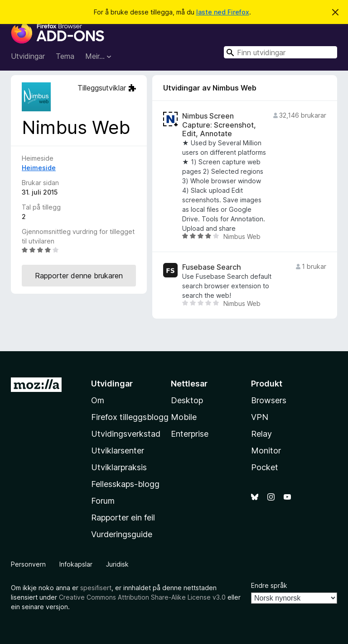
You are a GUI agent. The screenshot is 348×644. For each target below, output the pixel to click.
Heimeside (39, 168)
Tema (65, 56)
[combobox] (280, 52)
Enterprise (190, 434)
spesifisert (96, 588)
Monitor (266, 451)
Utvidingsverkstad (126, 434)
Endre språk (269, 585)
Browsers (269, 400)
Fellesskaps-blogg (125, 484)
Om (98, 400)
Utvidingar (28, 56)
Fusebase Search (212, 267)
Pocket (265, 467)
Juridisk (117, 564)
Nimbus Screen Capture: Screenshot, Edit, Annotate (219, 125)
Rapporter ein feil (123, 518)
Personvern (28, 564)
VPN (260, 417)
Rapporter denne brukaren (79, 276)
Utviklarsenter (118, 451)
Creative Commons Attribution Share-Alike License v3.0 (142, 597)
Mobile (184, 417)
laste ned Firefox (223, 12)
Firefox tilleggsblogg (130, 417)
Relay (261, 434)
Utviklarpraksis (119, 467)
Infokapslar (76, 564)
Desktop (187, 400)
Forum (103, 501)
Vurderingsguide (122, 534)
